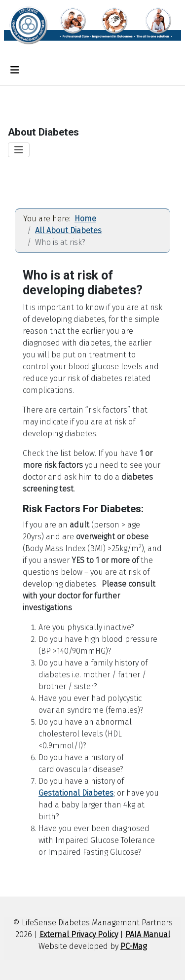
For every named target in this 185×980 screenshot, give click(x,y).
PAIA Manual (148, 934)
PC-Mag (133, 946)
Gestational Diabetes (76, 793)
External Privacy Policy (79, 934)
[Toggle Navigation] (15, 70)
